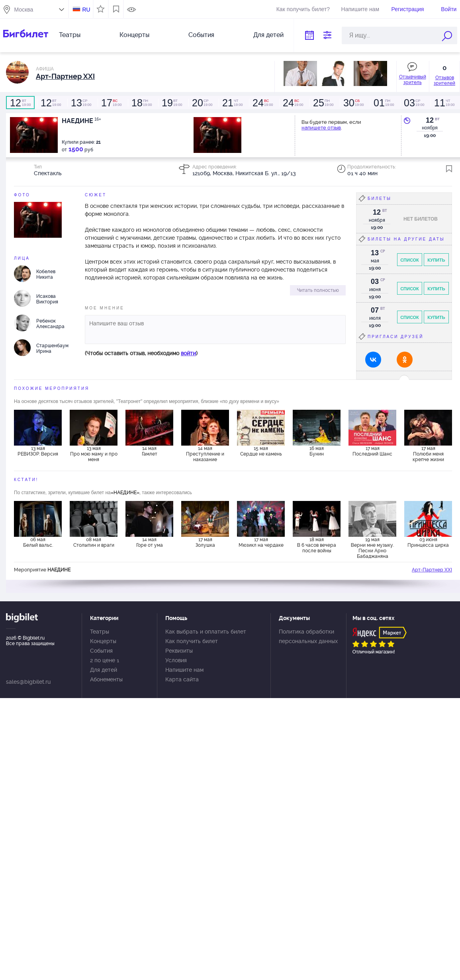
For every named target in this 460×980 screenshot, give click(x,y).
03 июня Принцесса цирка (428, 542)
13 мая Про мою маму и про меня (94, 454)
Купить (436, 260)
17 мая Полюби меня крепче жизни (428, 454)
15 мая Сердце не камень (261, 451)
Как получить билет (192, 641)
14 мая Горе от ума (150, 542)
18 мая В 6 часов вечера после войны (317, 545)
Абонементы (106, 679)
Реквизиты (179, 651)
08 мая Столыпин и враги (94, 542)
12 (430, 120)
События (201, 35)
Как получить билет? (303, 9)
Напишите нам (360, 9)
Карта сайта (182, 679)
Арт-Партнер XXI (432, 570)
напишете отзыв (321, 128)
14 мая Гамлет (150, 451)
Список (410, 260)
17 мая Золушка (205, 542)
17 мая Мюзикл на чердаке (261, 542)
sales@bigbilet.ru (28, 682)
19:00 (20, 103)
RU (86, 10)
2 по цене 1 (105, 660)
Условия (176, 660)
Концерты (134, 35)
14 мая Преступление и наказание (205, 454)
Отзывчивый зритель (413, 80)
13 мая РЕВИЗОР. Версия (38, 451)
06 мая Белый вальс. (38, 542)
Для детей (268, 35)
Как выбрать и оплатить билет (206, 632)
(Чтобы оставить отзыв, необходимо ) (141, 353)
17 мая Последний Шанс (372, 451)
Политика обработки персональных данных (308, 636)
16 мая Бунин (317, 451)
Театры (70, 35)
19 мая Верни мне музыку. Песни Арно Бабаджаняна (372, 548)
